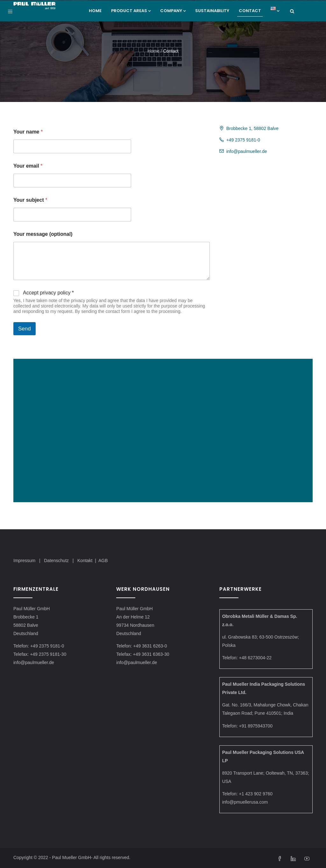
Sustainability (212, 11)
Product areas (131, 11)
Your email (28, 166)
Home (95, 11)
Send (25, 329)
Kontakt (85, 561)
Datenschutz (57, 561)
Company (173, 11)
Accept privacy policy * (48, 293)
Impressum (24, 561)
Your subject (30, 200)
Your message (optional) (43, 234)
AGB (103, 561)
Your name (28, 132)
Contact (250, 11)
